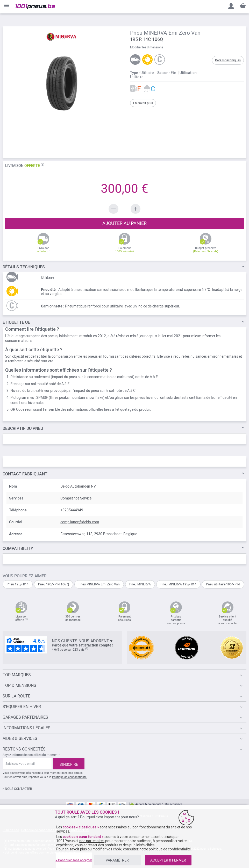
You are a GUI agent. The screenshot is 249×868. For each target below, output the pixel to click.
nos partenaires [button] (92, 841)
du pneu (23, 428)
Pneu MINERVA (140, 584)
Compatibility (18, 549)
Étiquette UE (16, 322)
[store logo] (35, 7)
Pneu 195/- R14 (18, 584)
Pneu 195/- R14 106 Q (54, 584)
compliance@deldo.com (80, 522)
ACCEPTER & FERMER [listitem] (168, 860)
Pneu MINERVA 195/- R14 (178, 584)
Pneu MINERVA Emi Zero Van (99, 584)
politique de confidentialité (170, 849)
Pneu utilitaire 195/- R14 (223, 584)
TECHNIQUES (24, 267)
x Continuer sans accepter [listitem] (74, 860)
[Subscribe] (69, 764)
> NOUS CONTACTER (17, 789)
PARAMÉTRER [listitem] (117, 860)
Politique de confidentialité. (70, 777)
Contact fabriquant (25, 474)
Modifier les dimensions (147, 47)
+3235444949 (72, 510)
